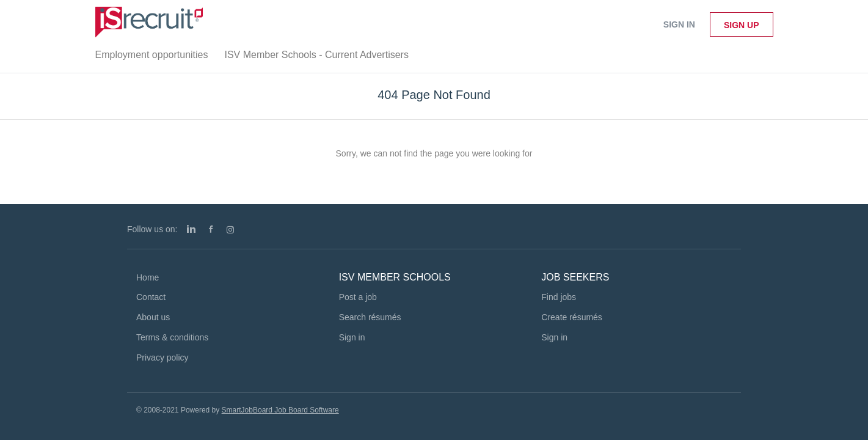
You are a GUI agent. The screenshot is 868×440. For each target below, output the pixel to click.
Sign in (679, 24)
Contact (151, 297)
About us (153, 317)
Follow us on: (152, 229)
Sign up (742, 25)
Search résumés (370, 317)
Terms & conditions (172, 337)
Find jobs (559, 297)
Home (148, 277)
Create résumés (572, 317)
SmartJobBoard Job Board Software (280, 410)
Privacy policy (162, 358)
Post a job (358, 297)
